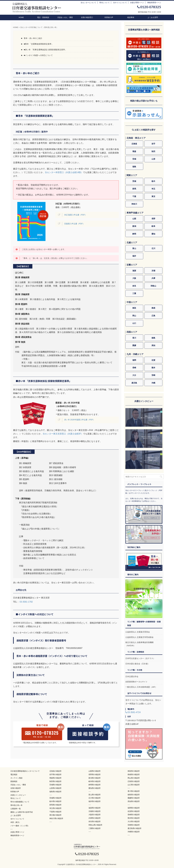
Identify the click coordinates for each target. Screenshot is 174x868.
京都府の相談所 (95, 811)
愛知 (153, 234)
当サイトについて (120, 3)
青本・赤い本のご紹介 (33, 38)
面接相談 (14, 781)
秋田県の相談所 (55, 781)
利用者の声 (109, 17)
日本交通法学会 (132, 677)
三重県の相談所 (95, 828)
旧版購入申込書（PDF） (74, 224)
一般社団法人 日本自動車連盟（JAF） (141, 687)
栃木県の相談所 (55, 801)
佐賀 (153, 360)
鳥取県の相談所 (134, 771)
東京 (153, 196)
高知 (153, 345)
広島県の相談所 (134, 781)
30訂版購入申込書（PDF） (76, 215)
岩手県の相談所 (55, 775)
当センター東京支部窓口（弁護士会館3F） (63, 434)
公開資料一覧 (16, 809)
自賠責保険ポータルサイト (136, 682)
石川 (153, 248)
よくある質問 (153, 17)
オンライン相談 (16, 778)
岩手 (153, 144)
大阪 (134, 278)
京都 (153, 271)
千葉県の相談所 (55, 812)
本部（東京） (16, 822)
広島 (153, 316)
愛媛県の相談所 (134, 798)
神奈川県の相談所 (56, 818)
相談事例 (131, 17)
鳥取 (134, 308)
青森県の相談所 (55, 778)
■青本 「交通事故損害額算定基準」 (39, 44)
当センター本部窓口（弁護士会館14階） (64, 172)
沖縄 (153, 383)
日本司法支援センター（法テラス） (140, 658)
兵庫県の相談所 (95, 818)
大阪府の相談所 (95, 815)
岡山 (134, 316)
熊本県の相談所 (134, 818)
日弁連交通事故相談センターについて (25, 771)
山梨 (134, 219)
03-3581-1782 (26, 602)
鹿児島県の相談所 (134, 828)
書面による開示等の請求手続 (22, 812)
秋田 (153, 151)
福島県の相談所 (55, 792)
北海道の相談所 (55, 771)
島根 (153, 308)
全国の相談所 (16, 788)
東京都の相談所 (55, 815)
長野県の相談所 (95, 775)
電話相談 (14, 775)
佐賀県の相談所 (134, 811)
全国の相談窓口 (87, 17)
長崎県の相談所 (134, 815)
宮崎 (153, 375)
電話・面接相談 (43, 17)
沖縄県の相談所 (134, 832)
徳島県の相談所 (134, 795)
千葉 (134, 196)
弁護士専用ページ (137, 3)
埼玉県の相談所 (55, 808)
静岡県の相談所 (95, 785)
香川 (134, 338)
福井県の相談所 (95, 801)
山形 (153, 159)
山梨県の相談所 (95, 771)
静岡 (134, 234)
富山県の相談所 (95, 795)
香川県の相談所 (134, 791)
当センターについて (88, 3)
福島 (134, 167)
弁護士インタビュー (18, 795)
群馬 (134, 189)
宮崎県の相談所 (134, 825)
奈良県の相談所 (95, 821)
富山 (134, 248)
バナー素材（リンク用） (20, 826)
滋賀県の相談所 (95, 808)
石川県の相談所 (95, 798)
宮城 (134, 159)
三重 (134, 293)
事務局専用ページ (154, 3)
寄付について (105, 3)
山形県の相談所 (55, 788)
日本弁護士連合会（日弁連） (137, 664)
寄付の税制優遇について (20, 802)
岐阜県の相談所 (95, 781)
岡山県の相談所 (134, 778)
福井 (134, 256)
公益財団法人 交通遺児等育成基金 (140, 637)
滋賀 (134, 271)
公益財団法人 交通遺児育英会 (138, 632)
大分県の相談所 (134, 821)
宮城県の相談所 (55, 785)
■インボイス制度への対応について (38, 55)
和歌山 (153, 286)
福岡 (134, 360)
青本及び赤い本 (16, 805)
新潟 (134, 226)
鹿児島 (134, 383)
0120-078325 (149, 7)
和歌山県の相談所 (95, 825)
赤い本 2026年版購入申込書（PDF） (80, 420)
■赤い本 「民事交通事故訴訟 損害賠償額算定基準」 (45, 50)
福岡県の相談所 (134, 808)
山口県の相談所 (134, 785)
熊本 (153, 368)
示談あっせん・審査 (65, 17)
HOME (21, 17)
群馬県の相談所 (55, 805)
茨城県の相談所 (55, 798)
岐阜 (153, 226)
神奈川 (134, 204)
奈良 (134, 286)
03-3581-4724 (133, 712)
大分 (134, 375)
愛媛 (134, 345)
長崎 (134, 368)
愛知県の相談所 (95, 788)
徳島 (153, 338)
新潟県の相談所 (95, 778)
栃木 (153, 181)
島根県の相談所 (134, 775)
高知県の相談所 (134, 801)
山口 (134, 323)
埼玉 (153, 189)
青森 (134, 151)
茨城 (134, 181)
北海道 (134, 144)
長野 (153, 219)
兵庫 (153, 278)
